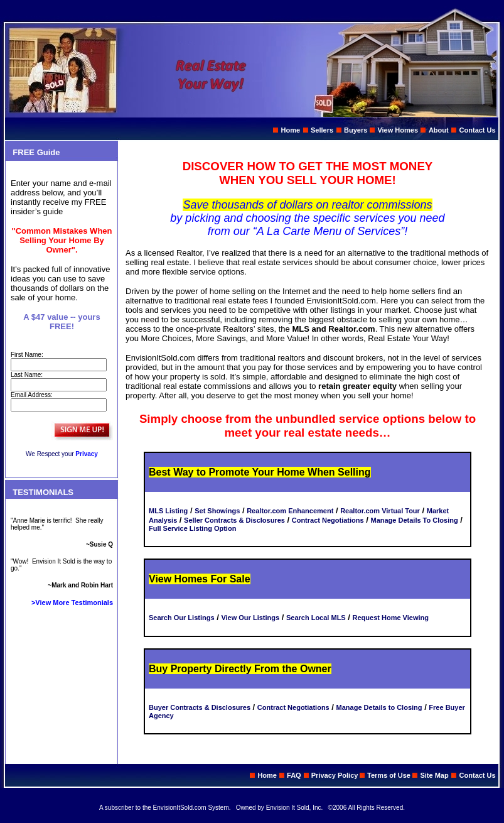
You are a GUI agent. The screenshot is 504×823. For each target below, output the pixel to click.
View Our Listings (250, 618)
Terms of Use (390, 775)
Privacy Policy (336, 775)
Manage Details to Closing (379, 707)
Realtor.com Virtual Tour (380, 511)
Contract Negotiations (328, 520)
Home (291, 130)
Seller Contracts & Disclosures (234, 520)
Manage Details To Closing (414, 520)
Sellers (322, 130)
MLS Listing (168, 511)
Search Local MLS (316, 618)
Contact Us (478, 130)
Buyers (356, 130)
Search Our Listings (182, 618)
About (439, 130)
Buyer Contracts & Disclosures (200, 707)
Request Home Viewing (391, 618)
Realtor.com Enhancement (290, 511)
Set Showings (217, 511)
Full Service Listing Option (192, 528)
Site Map (434, 775)
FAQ (294, 775)
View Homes (398, 130)
